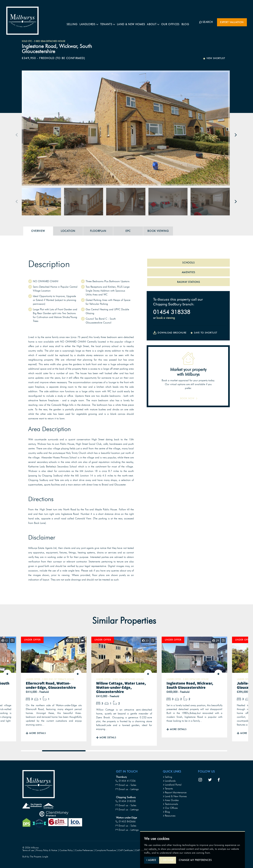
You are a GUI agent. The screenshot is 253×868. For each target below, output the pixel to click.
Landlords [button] (92, 22)
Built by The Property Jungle (35, 857)
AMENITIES (188, 272)
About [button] (156, 22)
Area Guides (171, 800)
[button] (17, 135)
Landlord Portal (172, 785)
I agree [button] (151, 860)
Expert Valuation (232, 22)
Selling (75, 22)
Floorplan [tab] (98, 231)
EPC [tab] (128, 231)
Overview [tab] (38, 231)
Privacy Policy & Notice (47, 850)
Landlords (169, 781)
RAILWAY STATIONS (189, 282)
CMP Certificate (125, 850)
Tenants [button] (111, 22)
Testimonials (170, 804)
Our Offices (174, 22)
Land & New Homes (134, 22)
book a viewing (166, 318)
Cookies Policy (66, 850)
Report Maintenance (175, 792)
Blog (189, 22)
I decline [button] (168, 860)
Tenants (168, 789)
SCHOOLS (188, 263)
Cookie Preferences (84, 850)
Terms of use (28, 850)
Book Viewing (158, 231)
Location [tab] (68, 231)
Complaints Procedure (106, 850)
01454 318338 (172, 312)
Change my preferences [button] (195, 860)
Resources (169, 816)
